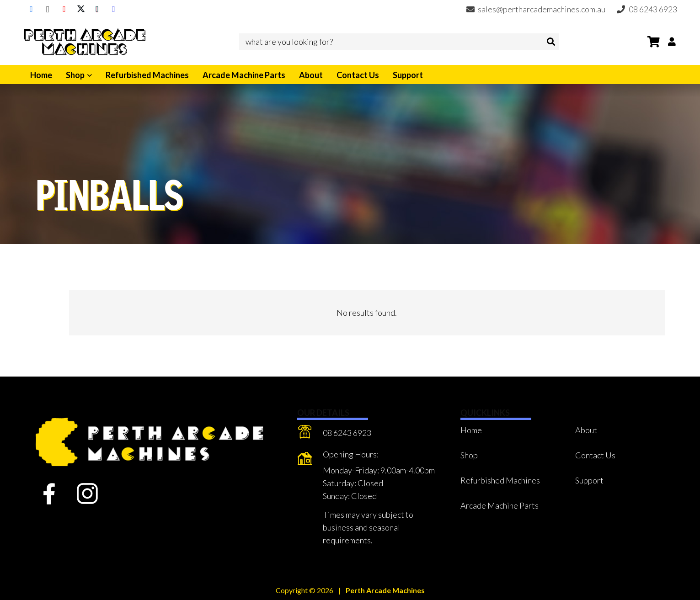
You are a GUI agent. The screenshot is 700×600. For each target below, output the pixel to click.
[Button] (672, 41)
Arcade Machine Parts (500, 505)
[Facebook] (32, 9)
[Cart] (654, 42)
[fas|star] (50, 494)
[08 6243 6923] (310, 433)
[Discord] (114, 9)
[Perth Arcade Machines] (85, 42)
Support (589, 480)
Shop (469, 455)
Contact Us (595, 455)
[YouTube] (64, 9)
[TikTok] (97, 9)
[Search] (551, 42)
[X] (81, 9)
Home (471, 430)
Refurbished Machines (500, 480)
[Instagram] (48, 9)
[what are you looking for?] (399, 42)
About (586, 430)
